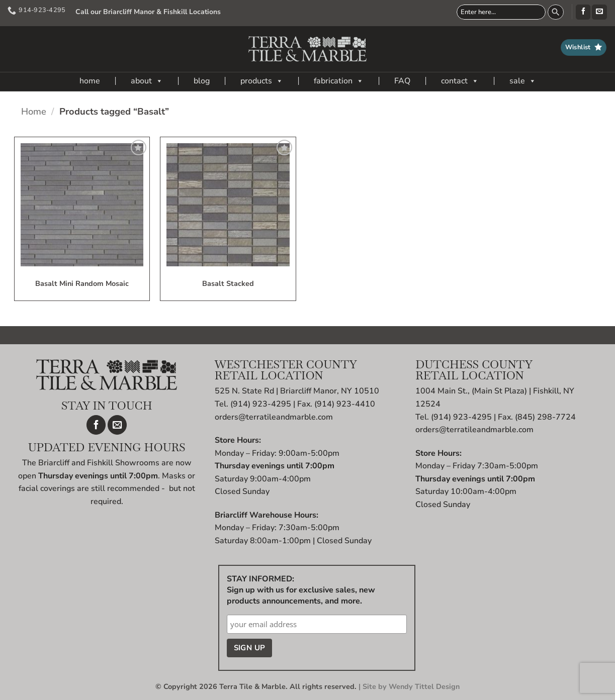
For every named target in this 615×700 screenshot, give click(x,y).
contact (460, 81)
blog (202, 81)
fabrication (339, 81)
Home (34, 111)
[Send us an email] (599, 12)
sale (523, 81)
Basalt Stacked (228, 284)
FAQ (402, 81)
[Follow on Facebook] (583, 12)
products (262, 81)
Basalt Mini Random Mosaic (82, 284)
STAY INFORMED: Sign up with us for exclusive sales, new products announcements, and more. (301, 590)
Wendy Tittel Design (424, 686)
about (147, 81)
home (90, 81)
